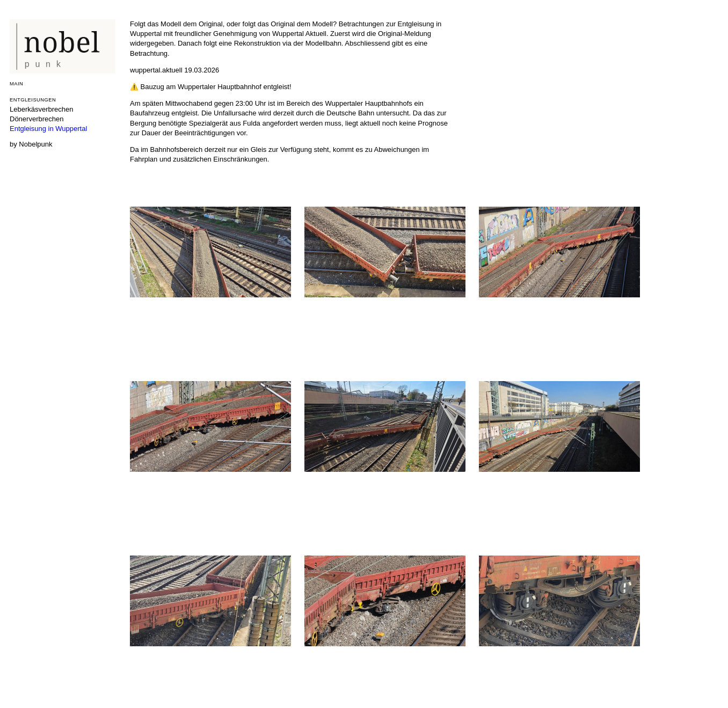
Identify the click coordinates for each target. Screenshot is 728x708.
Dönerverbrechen (37, 119)
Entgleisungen (33, 100)
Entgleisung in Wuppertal (48, 129)
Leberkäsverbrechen (42, 109)
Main (16, 83)
